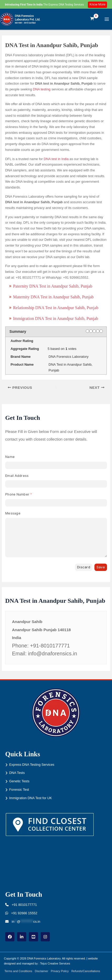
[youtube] (33, 937)
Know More (97, 4)
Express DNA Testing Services (32, 765)
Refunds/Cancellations (86, 971)
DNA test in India (56, 159)
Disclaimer (42, 971)
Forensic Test (19, 790)
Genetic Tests (19, 781)
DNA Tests (17, 773)
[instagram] (45, 937)
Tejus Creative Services (55, 963)
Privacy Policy (60, 971)
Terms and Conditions (18, 971)
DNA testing (42, 89)
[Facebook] (10, 937)
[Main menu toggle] (107, 19)
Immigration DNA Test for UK (31, 798)
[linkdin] (22, 937)
